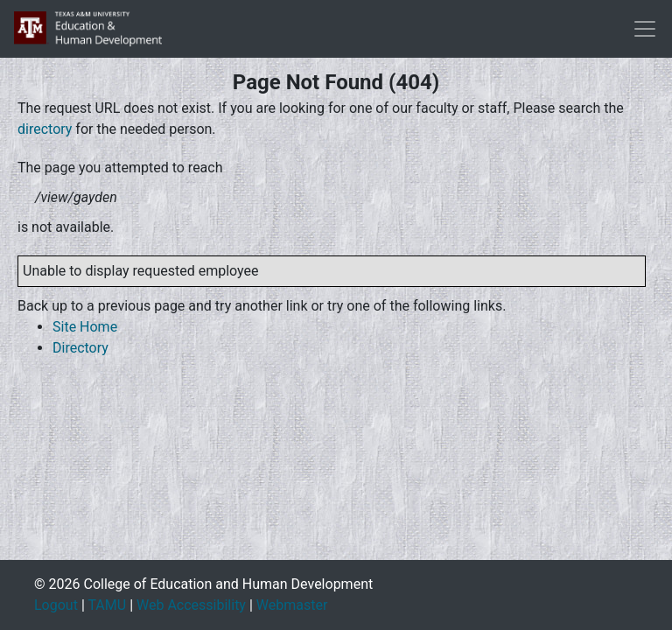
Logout (56, 605)
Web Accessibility (191, 605)
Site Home (85, 327)
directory (45, 129)
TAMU (107, 605)
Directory (80, 348)
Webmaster (292, 605)
